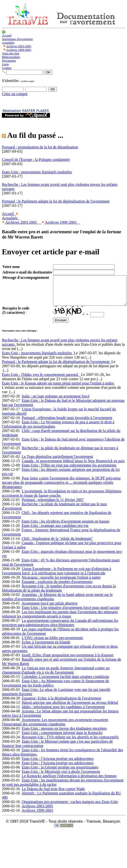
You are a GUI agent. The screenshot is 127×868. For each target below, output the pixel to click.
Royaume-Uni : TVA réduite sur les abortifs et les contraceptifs (70, 743)
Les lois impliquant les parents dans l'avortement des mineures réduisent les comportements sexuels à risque (60, 620)
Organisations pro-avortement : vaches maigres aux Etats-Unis (70, 807)
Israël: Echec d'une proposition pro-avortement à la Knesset (68, 661)
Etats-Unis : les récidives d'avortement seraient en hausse (66, 527)
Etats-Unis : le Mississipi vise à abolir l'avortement (61, 777)
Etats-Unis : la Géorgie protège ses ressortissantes (60, 773)
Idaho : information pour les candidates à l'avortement (63, 713)
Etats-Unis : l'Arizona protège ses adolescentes (58, 764)
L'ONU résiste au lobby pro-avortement (52, 644)
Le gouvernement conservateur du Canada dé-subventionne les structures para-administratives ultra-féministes (60, 628)
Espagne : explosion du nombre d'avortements (57, 587)
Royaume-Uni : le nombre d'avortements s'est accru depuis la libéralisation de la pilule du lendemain (59, 594)
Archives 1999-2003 (61, 222)
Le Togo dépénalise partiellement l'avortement (57, 462)
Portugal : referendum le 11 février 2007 (53, 505)
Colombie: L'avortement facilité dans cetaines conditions (66, 682)
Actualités (11, 218)
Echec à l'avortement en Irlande (46, 648)
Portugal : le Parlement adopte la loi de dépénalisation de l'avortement (57, 367)
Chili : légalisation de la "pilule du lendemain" (57, 544)
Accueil (9, 214)
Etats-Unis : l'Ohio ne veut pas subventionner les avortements (69, 471)
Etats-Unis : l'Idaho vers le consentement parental (41, 380)
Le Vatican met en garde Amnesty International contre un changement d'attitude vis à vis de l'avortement (56, 676)
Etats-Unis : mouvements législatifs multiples (38, 359)
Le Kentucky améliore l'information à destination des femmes (69, 782)
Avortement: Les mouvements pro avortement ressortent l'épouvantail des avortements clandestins (55, 728)
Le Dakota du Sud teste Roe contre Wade (53, 795)
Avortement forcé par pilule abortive (50, 609)
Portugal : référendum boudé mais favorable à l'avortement (67, 423)
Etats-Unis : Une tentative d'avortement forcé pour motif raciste (71, 613)
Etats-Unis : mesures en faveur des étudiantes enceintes (64, 734)
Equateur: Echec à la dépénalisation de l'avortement (62, 704)
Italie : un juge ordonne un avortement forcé (56, 402)
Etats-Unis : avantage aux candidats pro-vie (55, 531)
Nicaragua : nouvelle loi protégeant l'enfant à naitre (61, 583)
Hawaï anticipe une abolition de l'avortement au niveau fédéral (70, 708)
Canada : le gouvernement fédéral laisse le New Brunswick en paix (73, 467)
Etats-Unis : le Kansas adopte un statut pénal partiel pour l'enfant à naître (58, 389)
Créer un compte (15, 94)
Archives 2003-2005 (22, 222)
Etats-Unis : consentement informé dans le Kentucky (62, 738)
